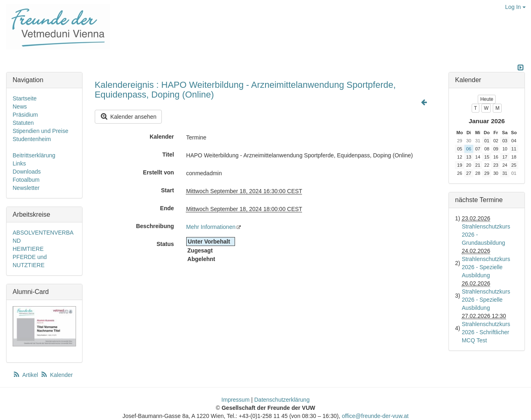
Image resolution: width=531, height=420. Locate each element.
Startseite (25, 98)
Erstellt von (159, 172)
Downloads (27, 172)
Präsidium (25, 115)
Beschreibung (155, 226)
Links (19, 163)
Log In (515, 7)
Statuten (23, 123)
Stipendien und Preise (40, 131)
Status (165, 244)
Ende (167, 208)
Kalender (162, 137)
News (20, 107)
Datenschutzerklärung (282, 400)
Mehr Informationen (211, 227)
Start (168, 190)
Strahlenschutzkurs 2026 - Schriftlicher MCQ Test (486, 332)
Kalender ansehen (128, 116)
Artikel (26, 375)
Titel (168, 155)
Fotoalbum (26, 180)
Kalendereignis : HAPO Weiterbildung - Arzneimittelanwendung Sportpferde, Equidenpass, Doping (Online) (245, 90)
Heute (487, 99)
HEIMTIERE (28, 249)
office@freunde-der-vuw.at (375, 416)
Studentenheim (32, 139)
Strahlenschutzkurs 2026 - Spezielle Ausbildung (486, 267)
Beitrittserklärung (34, 155)
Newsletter (26, 188)
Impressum (236, 400)
